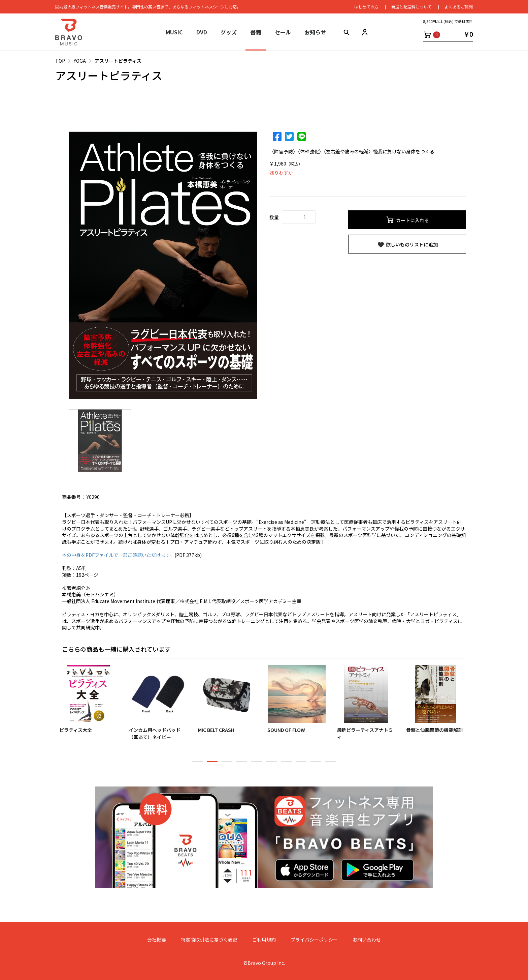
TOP (60, 61)
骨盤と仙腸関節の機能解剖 (437, 730)
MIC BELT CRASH (219, 730)
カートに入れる (407, 220)
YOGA (80, 61)
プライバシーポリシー (314, 940)
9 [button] (316, 765)
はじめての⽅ (366, 7)
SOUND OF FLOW (289, 730)
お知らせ (315, 32)
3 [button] (227, 765)
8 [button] (301, 765)
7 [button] (286, 765)
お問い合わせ (367, 940)
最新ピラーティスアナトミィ (368, 733)
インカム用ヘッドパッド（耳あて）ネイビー (157, 733)
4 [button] (242, 765)
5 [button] (257, 765)
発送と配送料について (411, 7)
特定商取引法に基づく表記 (209, 940)
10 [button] (331, 765)
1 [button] (197, 765)
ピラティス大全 (78, 730)
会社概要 (157, 940)
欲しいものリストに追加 (407, 245)
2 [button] (212, 765)
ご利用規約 (264, 940)
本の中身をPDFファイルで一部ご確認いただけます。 (118, 555)
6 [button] (271, 765)
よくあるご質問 (459, 7)
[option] (163, 265)
